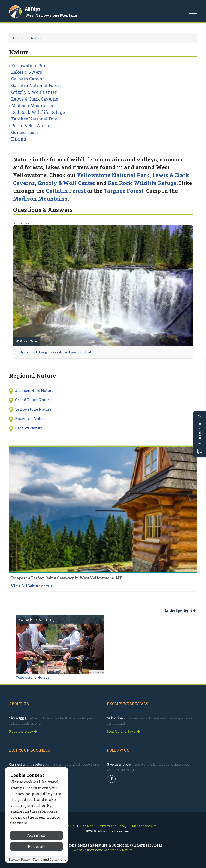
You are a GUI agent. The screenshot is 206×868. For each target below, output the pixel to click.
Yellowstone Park (30, 65)
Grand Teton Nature (33, 400)
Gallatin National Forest (36, 85)
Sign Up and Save (124, 731)
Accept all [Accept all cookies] (37, 838)
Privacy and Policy (113, 826)
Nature (36, 38)
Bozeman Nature (31, 419)
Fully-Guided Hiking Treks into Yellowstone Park (54, 352)
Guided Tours (25, 132)
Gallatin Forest (66, 191)
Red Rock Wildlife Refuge (38, 112)
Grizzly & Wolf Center (34, 92)
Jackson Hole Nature (34, 390)
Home (18, 38)
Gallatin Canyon (28, 79)
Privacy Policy (19, 862)
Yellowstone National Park (113, 175)
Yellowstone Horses (33, 677)
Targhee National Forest (36, 119)
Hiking (19, 139)
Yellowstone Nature (33, 409)
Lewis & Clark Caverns (35, 99)
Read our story (23, 731)
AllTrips (33, 9)
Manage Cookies (144, 826)
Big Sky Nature (29, 428)
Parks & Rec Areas (30, 126)
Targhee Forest (124, 191)
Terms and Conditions (49, 862)
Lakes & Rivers (27, 72)
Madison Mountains (32, 105)
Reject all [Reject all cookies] (37, 849)
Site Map (87, 826)
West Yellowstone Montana (51, 15)
